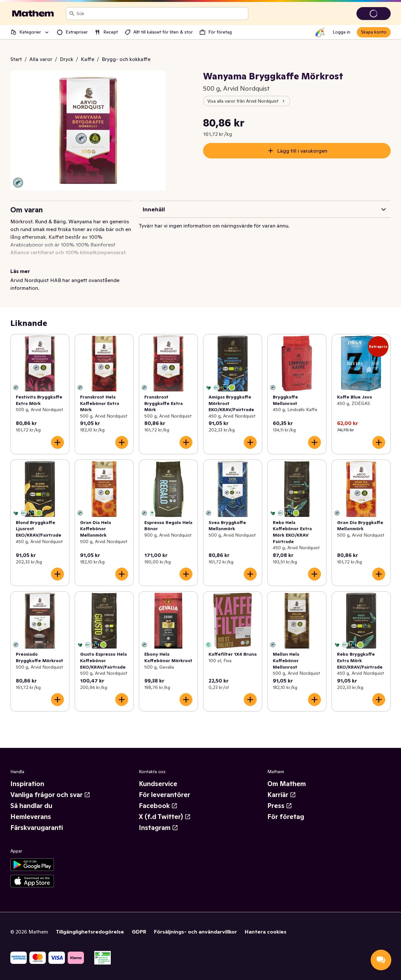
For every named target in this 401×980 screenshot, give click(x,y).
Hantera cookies (266, 932)
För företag (286, 817)
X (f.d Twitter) (165, 817)
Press (280, 806)
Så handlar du (31, 806)
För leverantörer (165, 795)
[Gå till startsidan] (33, 14)
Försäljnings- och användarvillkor (195, 932)
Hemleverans (31, 817)
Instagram (159, 828)
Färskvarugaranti (37, 828)
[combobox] (161, 14)
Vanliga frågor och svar (50, 795)
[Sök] (72, 14)
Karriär (282, 795)
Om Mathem (287, 784)
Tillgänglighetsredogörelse (90, 932)
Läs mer (20, 271)
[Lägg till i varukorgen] (57, 442)
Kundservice (158, 784)
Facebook (158, 806)
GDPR (139, 932)
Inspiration (27, 784)
